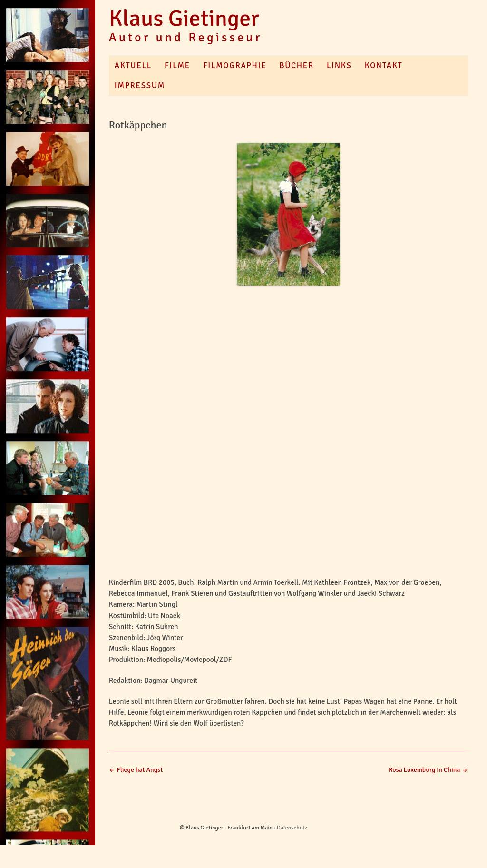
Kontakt (384, 65)
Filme (177, 65)
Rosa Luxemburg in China (428, 770)
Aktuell (133, 65)
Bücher (296, 65)
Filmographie (235, 65)
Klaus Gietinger (184, 19)
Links (339, 65)
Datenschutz (292, 828)
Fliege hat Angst (136, 770)
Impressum (140, 85)
